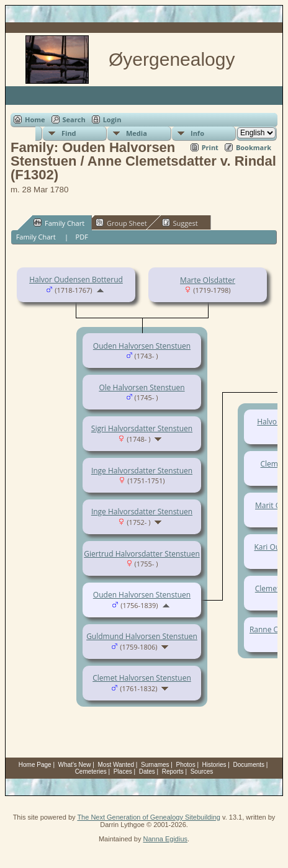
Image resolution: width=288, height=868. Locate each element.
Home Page (35, 765)
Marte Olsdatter (208, 280)
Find (69, 133)
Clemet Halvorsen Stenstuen (142, 678)
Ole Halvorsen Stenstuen (142, 387)
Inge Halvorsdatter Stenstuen (142, 471)
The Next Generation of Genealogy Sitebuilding (149, 817)
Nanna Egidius (165, 839)
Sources (202, 772)
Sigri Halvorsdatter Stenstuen (142, 428)
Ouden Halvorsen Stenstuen (142, 346)
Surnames (155, 765)
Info (197, 133)
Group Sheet (121, 223)
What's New (75, 765)
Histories (214, 765)
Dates (147, 772)
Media (137, 133)
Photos (186, 765)
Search (74, 119)
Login (112, 119)
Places (123, 772)
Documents (249, 765)
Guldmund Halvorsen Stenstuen (142, 636)
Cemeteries (91, 772)
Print (210, 147)
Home (35, 119)
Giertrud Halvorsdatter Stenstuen (142, 554)
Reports (173, 772)
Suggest (180, 223)
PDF (82, 237)
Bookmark (254, 147)
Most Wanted (116, 765)
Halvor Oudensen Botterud (76, 280)
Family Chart (59, 223)
